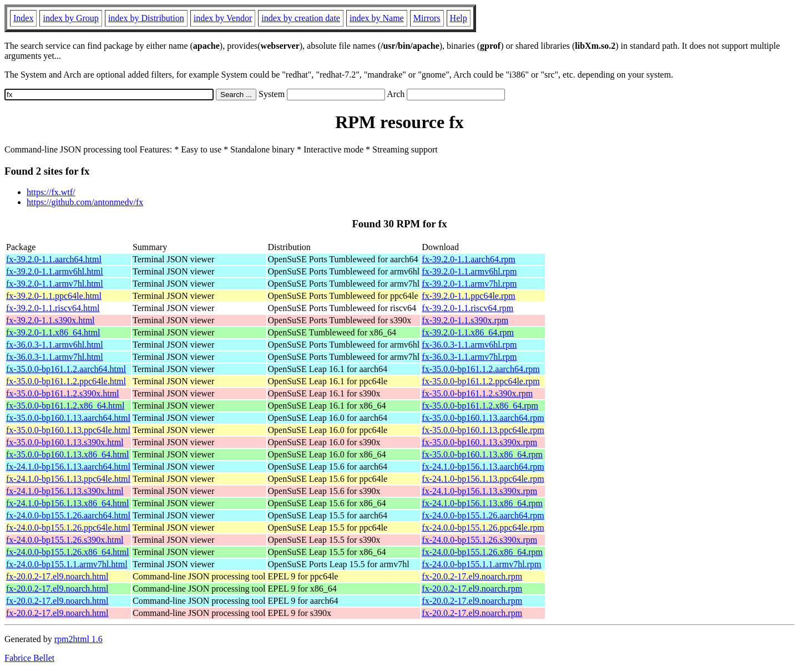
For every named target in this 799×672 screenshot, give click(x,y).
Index (23, 18)
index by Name (377, 18)
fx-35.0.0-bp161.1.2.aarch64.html (66, 369)
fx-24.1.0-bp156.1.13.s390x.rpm (479, 491)
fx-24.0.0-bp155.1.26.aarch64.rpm (483, 515)
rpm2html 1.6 (79, 639)
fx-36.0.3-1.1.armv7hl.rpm (469, 357)
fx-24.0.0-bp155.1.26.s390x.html (65, 540)
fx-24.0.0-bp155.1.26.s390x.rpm (479, 540)
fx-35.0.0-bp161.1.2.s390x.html (63, 393)
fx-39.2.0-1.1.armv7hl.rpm (469, 284)
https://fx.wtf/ (51, 192)
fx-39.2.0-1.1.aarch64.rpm (468, 259)
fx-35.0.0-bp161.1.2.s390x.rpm (477, 393)
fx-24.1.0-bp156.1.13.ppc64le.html (68, 479)
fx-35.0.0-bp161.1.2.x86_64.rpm (480, 406)
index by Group (70, 18)
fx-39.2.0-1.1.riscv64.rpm (467, 308)
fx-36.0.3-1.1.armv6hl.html (55, 345)
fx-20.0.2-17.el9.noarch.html (57, 576)
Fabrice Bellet (29, 658)
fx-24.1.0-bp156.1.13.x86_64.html (67, 503)
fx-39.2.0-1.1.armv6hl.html (55, 271)
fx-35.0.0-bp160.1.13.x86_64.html (67, 454)
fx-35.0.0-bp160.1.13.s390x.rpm (479, 442)
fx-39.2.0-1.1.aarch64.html (54, 259)
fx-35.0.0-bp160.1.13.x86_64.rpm (482, 454)
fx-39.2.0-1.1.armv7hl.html (55, 284)
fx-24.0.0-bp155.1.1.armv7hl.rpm (481, 564)
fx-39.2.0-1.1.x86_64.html (53, 332)
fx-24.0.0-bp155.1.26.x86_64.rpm (482, 552)
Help (459, 18)
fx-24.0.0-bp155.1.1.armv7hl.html (67, 564)
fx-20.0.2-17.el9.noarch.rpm (472, 576)
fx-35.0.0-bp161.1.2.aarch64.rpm (481, 369)
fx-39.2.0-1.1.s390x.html (50, 320)
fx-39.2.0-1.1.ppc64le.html (54, 296)
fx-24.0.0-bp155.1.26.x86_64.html (67, 552)
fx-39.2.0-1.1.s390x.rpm (465, 320)
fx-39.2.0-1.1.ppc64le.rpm (468, 296)
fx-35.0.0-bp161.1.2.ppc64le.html (66, 381)
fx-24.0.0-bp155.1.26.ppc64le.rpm (483, 528)
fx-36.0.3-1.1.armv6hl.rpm (469, 345)
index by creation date (301, 18)
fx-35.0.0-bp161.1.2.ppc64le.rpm (481, 381)
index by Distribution (146, 18)
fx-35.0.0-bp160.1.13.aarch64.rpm (483, 418)
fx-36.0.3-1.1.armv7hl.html (55, 357)
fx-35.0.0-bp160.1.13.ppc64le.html (68, 430)
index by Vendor (223, 18)
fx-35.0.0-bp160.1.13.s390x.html (65, 442)
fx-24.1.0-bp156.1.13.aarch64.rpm (483, 467)
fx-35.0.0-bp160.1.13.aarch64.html (68, 418)
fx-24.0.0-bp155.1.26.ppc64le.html (68, 528)
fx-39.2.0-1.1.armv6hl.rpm (469, 271)
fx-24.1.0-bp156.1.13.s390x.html (65, 491)
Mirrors (427, 18)
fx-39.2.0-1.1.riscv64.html (53, 308)
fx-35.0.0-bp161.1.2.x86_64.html (65, 406)
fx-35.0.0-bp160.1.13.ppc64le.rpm (483, 430)
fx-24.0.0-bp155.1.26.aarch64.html (68, 515)
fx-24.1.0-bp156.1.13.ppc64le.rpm (483, 479)
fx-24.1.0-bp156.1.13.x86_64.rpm (482, 503)
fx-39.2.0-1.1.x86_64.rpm (468, 332)
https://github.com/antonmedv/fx (85, 202)
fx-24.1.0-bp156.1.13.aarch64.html (68, 467)
